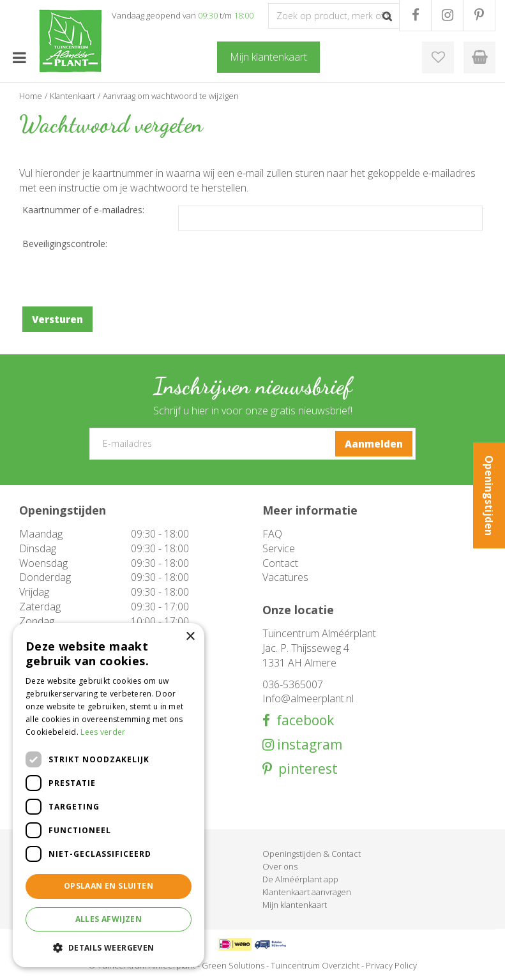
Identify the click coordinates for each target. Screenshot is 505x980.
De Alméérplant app (300, 879)
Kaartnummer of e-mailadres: (83, 210)
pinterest (305, 769)
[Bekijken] (479, 57)
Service (279, 548)
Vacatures (285, 577)
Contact (280, 563)
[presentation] (119, 275)
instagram (308, 745)
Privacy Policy (391, 965)
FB (415, 15)
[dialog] (109, 795)
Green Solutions (233, 965)
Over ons (280, 866)
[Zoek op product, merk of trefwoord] (334, 16)
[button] (109, 947)
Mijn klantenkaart (295, 905)
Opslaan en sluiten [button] (109, 886)
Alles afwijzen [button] (109, 919)
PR (479, 15)
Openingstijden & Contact (312, 854)
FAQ (272, 534)
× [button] (190, 637)
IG (447, 15)
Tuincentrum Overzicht (315, 965)
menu (19, 57)
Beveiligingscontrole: (65, 244)
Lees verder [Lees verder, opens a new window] (103, 732)
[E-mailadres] (253, 444)
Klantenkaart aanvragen (307, 892)
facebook (302, 720)
